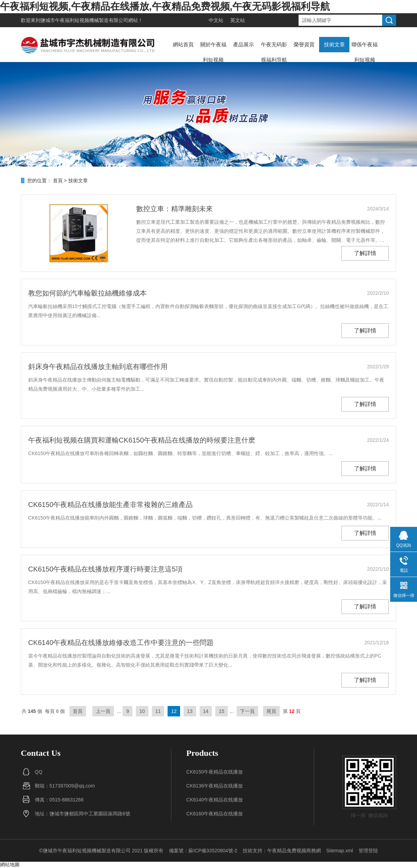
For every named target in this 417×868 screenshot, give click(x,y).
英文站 (238, 20)
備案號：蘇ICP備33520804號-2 (203, 851)
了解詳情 (365, 253)
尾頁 (271, 711)
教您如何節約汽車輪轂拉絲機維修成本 (87, 293)
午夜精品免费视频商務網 (294, 851)
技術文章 (334, 44)
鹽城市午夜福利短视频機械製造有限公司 (84, 20)
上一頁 (103, 711)
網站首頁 (183, 44)
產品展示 (244, 44)
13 (190, 711)
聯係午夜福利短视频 (365, 52)
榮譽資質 (304, 44)
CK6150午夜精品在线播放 (215, 772)
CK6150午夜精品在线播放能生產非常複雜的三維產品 (110, 505)
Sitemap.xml (339, 851)
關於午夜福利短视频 (213, 52)
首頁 (58, 180)
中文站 (216, 20)
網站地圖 (10, 865)
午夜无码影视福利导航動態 (274, 60)
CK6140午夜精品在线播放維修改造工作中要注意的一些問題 (121, 643)
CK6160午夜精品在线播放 (215, 814)
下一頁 (247, 711)
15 (222, 711)
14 (206, 711)
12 (174, 711)
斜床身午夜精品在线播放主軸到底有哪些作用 (98, 367)
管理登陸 (368, 851)
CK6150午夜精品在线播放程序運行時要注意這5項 (105, 569)
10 (142, 711)
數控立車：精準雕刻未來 (175, 209)
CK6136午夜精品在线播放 (215, 786)
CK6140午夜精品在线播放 (215, 800)
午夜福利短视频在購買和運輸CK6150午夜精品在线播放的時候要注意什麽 (142, 440)
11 (158, 711)
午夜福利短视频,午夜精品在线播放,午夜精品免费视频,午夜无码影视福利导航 (165, 6)
